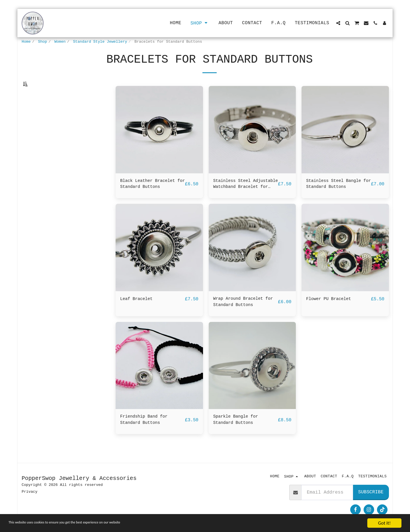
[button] (338, 23)
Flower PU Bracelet (331, 314)
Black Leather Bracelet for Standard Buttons (151, 198)
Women (60, 42)
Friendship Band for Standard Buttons (147, 437)
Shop (42, 42)
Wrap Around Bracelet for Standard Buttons (241, 318)
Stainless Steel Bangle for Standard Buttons (337, 198)
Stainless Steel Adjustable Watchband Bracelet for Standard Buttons (243, 199)
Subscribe (371, 493)
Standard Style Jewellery (100, 42)
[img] (159, 143)
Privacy (29, 493)
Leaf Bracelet (139, 314)
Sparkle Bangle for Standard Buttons (239, 437)
